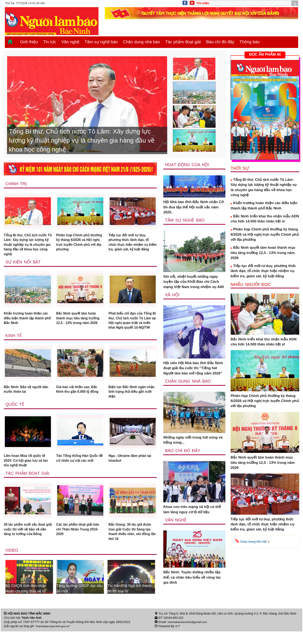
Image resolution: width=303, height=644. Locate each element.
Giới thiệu (29, 42)
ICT (178, 639)
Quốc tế (15, 414)
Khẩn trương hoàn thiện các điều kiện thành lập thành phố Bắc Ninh (28, 321)
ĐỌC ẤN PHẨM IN (265, 54)
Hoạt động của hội (187, 165)
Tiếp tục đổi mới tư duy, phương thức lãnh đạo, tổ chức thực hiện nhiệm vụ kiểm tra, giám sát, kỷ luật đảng (130, 246)
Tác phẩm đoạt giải (183, 42)
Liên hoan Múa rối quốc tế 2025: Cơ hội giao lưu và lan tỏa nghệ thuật (27, 471)
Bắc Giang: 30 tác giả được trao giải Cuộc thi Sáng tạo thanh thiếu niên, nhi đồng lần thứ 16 (132, 544)
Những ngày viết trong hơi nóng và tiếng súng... (193, 440)
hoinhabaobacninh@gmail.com (188, 635)
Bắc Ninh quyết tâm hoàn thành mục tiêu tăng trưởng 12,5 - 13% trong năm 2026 (79, 321)
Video (12, 563)
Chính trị (16, 184)
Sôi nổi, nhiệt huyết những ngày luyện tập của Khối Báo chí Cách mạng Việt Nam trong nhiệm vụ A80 (194, 282)
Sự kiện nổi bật (23, 264)
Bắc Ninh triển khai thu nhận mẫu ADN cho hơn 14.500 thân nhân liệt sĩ (265, 219)
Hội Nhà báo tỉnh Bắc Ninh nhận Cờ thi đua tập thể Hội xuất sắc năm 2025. (193, 207)
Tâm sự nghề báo (101, 42)
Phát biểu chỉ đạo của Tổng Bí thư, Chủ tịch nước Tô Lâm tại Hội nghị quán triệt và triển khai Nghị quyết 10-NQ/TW (132, 326)
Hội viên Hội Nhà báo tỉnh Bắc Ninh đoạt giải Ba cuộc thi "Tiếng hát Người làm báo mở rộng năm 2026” (193, 368)
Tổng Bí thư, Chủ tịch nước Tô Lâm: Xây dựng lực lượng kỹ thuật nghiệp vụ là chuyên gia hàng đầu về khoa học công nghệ (27, 246)
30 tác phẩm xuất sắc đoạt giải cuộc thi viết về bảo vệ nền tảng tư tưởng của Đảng (28, 541)
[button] (252, 541)
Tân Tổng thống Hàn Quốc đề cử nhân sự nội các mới (79, 469)
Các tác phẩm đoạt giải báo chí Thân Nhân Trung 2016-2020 (80, 541)
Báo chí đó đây (220, 42)
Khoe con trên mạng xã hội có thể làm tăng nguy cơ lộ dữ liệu (192, 510)
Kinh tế (14, 344)
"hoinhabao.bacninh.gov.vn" (53, 639)
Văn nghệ (70, 42)
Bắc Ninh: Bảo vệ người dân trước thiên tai (28, 399)
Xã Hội (172, 295)
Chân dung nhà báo (141, 42)
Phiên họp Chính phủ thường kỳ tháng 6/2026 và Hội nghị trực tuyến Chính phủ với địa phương (79, 243)
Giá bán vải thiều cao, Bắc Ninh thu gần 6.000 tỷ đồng (79, 399)
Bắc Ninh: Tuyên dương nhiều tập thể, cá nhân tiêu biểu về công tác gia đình (192, 578)
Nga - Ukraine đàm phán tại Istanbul (132, 469)
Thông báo (250, 42)
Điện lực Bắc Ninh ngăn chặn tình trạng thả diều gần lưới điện (129, 401)
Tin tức (50, 42)
